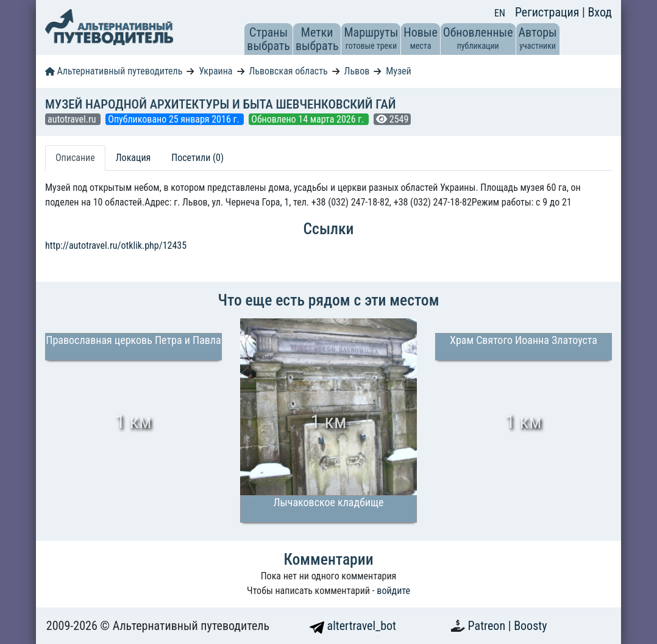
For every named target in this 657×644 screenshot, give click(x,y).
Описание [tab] (75, 158)
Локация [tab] (133, 158)
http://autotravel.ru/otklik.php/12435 (116, 245)
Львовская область (288, 71)
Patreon (488, 626)
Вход (600, 12)
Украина (215, 71)
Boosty (530, 626)
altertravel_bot (353, 626)
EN (500, 13)
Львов (357, 71)
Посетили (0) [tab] (197, 158)
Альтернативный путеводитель (114, 71)
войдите (393, 591)
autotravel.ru (73, 119)
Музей (399, 71)
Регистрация (549, 12)
